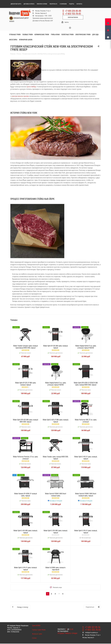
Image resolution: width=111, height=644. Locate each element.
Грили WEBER (36, 626)
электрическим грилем (20, 96)
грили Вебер (31, 87)
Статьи (34, 638)
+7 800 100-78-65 (73, 14)
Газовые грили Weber (39, 630)
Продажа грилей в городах (67, 633)
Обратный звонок (73, 17)
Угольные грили (37, 634)
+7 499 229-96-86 (73, 11)
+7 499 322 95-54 (93, 627)
